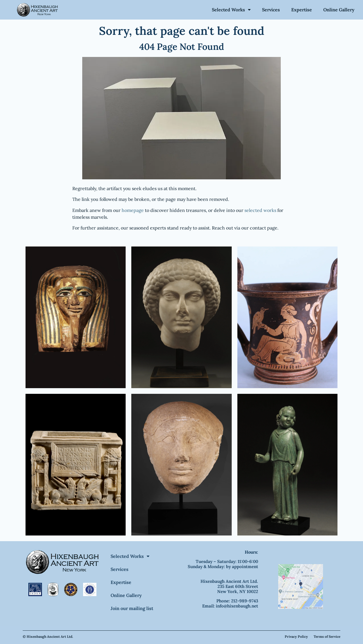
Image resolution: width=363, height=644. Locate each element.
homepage (133, 210)
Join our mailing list (132, 608)
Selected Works (231, 10)
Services (271, 10)
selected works (260, 210)
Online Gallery (339, 10)
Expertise (302, 10)
